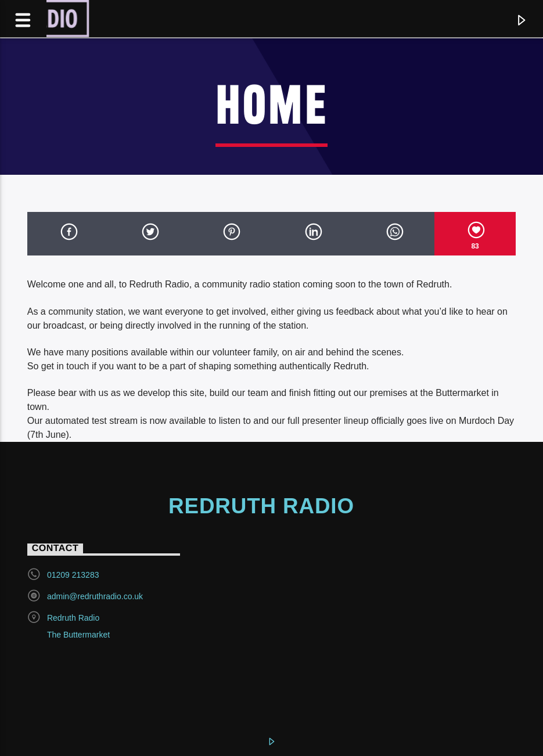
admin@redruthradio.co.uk (95, 596)
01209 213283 (73, 575)
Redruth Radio (261, 506)
